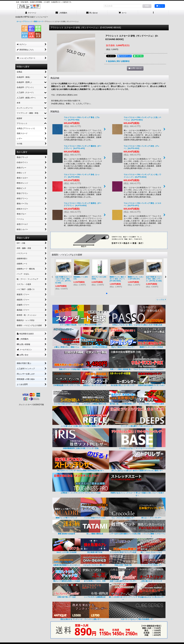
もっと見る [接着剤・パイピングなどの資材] (161, 300)
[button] (153, 13)
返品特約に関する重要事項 (118, 61)
